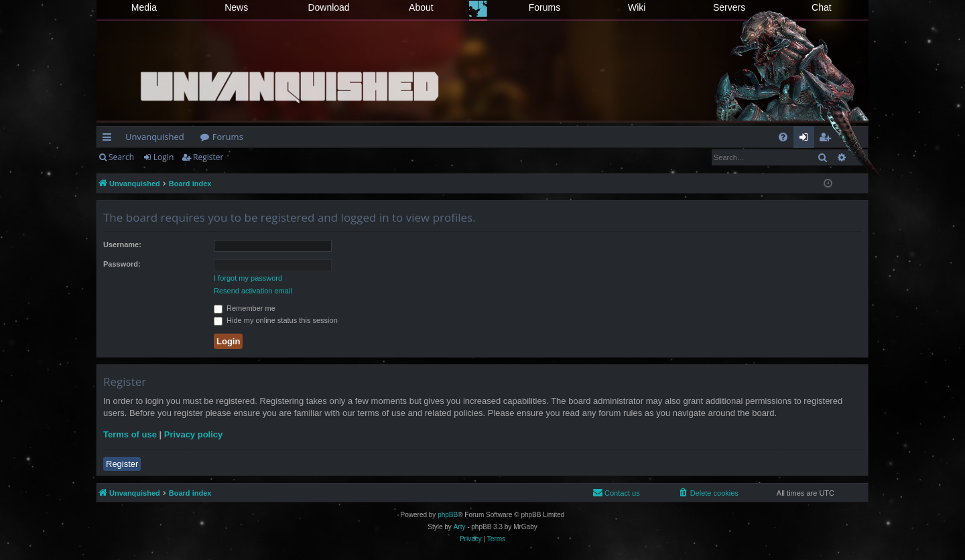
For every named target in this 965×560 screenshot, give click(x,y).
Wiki (637, 7)
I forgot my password (248, 278)
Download (328, 7)
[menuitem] (783, 137)
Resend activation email (253, 291)
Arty (460, 527)
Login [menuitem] (807, 139)
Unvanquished (155, 137)
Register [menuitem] (828, 139)
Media (144, 7)
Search (121, 157)
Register (208, 157)
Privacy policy (193, 434)
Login (164, 157)
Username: (122, 244)
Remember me (245, 308)
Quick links (110, 139)
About (421, 7)
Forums (544, 7)
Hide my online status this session (276, 320)
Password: (122, 264)
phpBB (448, 515)
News (236, 7)
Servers (729, 7)
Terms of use (130, 434)
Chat (822, 7)
